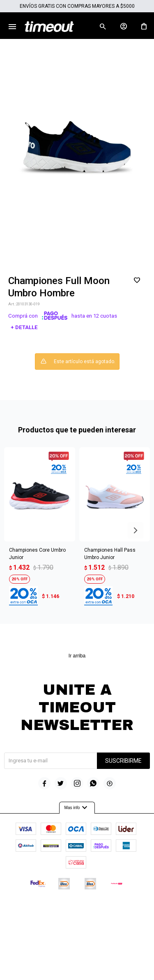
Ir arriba (77, 656)
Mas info (77, 808)
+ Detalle (24, 327)
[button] (103, 27)
